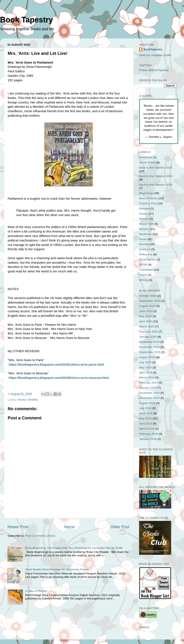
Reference (146, 254)
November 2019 (149, 347)
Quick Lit (145, 249)
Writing (144, 280)
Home (69, 527)
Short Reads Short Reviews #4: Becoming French (57, 569)
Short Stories (147, 259)
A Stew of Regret (36, 591)
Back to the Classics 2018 (156, 168)
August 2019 (147, 357)
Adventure (146, 157)
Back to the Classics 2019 (156, 176)
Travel (143, 275)
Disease (144, 209)
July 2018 (145, 408)
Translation (146, 270)
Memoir (144, 219)
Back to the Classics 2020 (156, 185)
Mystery (144, 229)
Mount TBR (146, 224)
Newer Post (18, 527)
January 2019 (148, 388)
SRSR (143, 265)
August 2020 (147, 306)
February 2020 (148, 332)
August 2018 (147, 403)
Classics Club (148, 203)
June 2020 (146, 311)
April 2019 (146, 373)
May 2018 (145, 418)
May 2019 (145, 367)
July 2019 (145, 362)
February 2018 (148, 434)
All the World (147, 162)
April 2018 (146, 424)
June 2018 (146, 413)
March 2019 (147, 377)
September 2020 (150, 301)
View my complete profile (155, 55)
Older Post (120, 527)
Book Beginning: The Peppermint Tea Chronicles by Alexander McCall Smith (74, 548)
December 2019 (149, 342)
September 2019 (150, 352)
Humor (22, 400)
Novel (143, 239)
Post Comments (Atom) (40, 536)
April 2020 (146, 321)
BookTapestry (153, 49)
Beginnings (146, 193)
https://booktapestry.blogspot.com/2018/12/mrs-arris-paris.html (56, 365)
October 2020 (148, 296)
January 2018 (148, 439)
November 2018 (149, 398)
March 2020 (147, 326)
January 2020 (148, 337)
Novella (33, 400)
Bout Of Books (148, 198)
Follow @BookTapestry (154, 70)
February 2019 (148, 383)
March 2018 (147, 429)
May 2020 (145, 316)
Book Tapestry (26, 20)
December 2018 (149, 393)
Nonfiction (145, 234)
